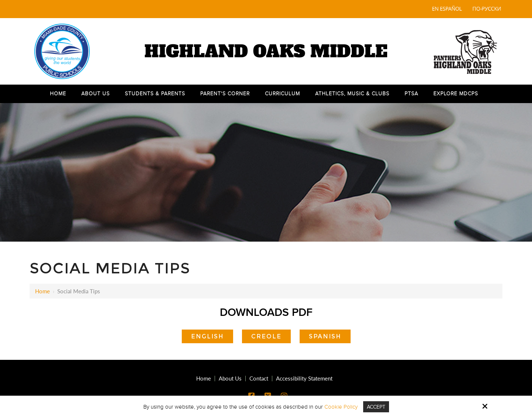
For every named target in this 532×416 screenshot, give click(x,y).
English (207, 336)
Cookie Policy (340, 407)
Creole (266, 336)
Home (42, 291)
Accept (376, 407)
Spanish (325, 336)
